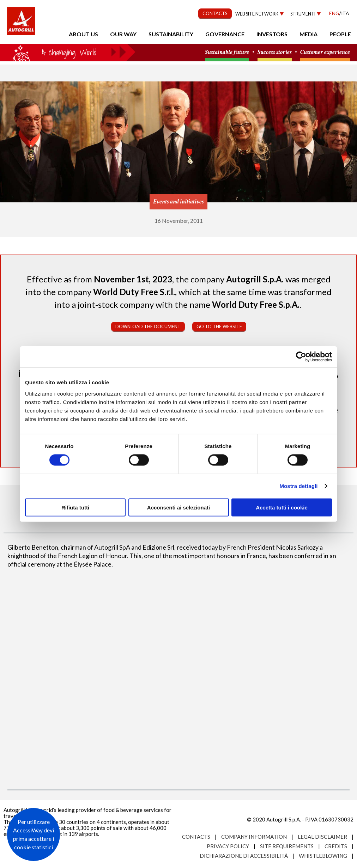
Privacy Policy (228, 846)
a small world (68, 52)
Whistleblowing (323, 856)
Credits (336, 846)
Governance (225, 34)
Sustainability (171, 34)
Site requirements (287, 846)
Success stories (275, 52)
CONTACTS (215, 13)
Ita (345, 13)
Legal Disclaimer (322, 837)
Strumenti (303, 14)
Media (308, 34)
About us (83, 34)
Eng (334, 13)
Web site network (257, 14)
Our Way (123, 34)
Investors (272, 34)
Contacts (196, 837)
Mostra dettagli (298, 486)
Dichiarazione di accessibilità (244, 856)
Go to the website (219, 326)
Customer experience (325, 52)
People (340, 34)
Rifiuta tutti (75, 507)
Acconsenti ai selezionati (178, 507)
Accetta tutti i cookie (282, 507)
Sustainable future (227, 52)
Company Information (254, 837)
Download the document (148, 326)
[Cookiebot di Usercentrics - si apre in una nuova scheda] (301, 357)
